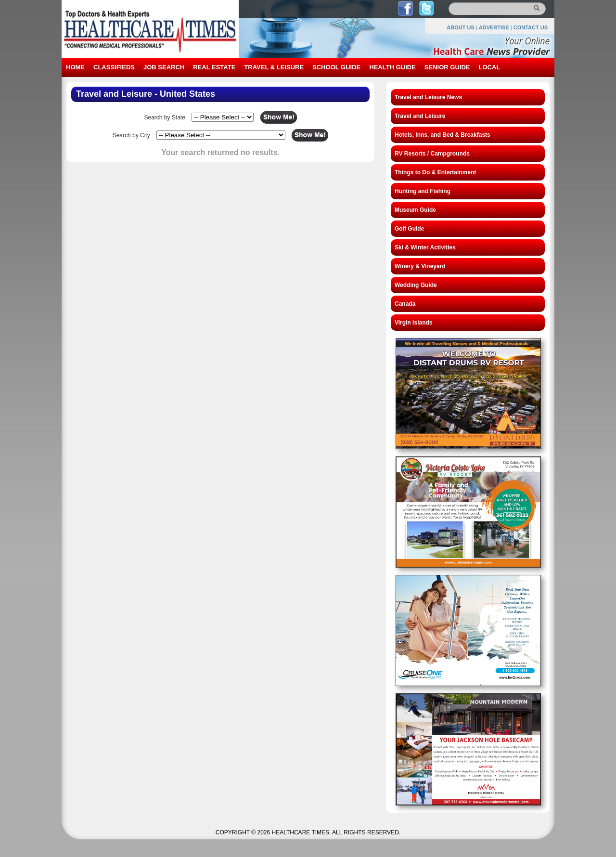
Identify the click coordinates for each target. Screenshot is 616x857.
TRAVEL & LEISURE (274, 67)
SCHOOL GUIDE (336, 67)
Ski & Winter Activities (425, 247)
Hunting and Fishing (423, 191)
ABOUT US (460, 27)
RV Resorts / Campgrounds (432, 154)
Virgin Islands (413, 323)
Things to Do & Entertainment (435, 172)
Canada (405, 304)
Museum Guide (415, 210)
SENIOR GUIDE (447, 67)
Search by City (131, 135)
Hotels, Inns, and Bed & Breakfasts (443, 135)
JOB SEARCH (164, 67)
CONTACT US (531, 27)
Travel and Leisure (420, 116)
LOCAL (489, 67)
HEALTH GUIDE (392, 67)
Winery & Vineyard (420, 266)
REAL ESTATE (214, 67)
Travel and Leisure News (428, 97)
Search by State (164, 117)
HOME (75, 67)
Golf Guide (409, 229)
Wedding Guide (416, 285)
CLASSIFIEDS (114, 67)
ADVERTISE (494, 27)
